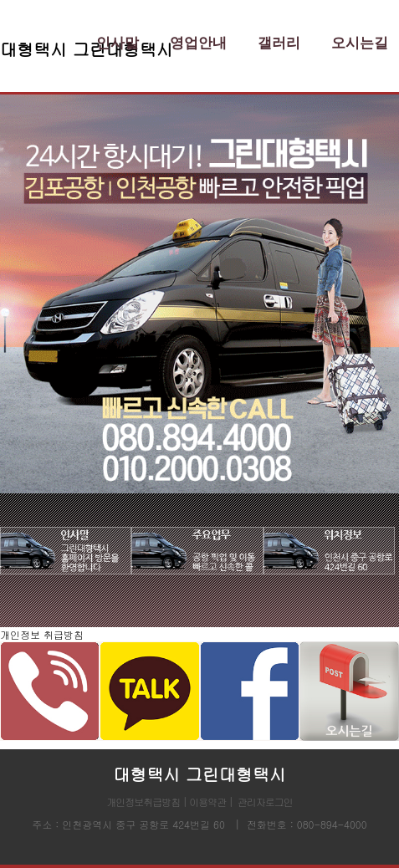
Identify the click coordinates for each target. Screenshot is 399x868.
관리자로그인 (265, 802)
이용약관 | (211, 802)
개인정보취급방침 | (148, 802)
